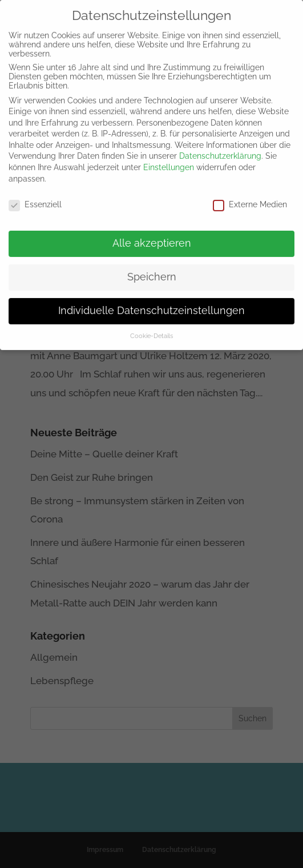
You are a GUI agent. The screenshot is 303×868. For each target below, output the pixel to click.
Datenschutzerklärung (220, 150)
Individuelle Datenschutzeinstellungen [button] (151, 305)
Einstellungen (169, 162)
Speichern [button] (152, 271)
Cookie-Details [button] (151, 330)
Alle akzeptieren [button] (152, 238)
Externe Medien (250, 198)
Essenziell (35, 198)
